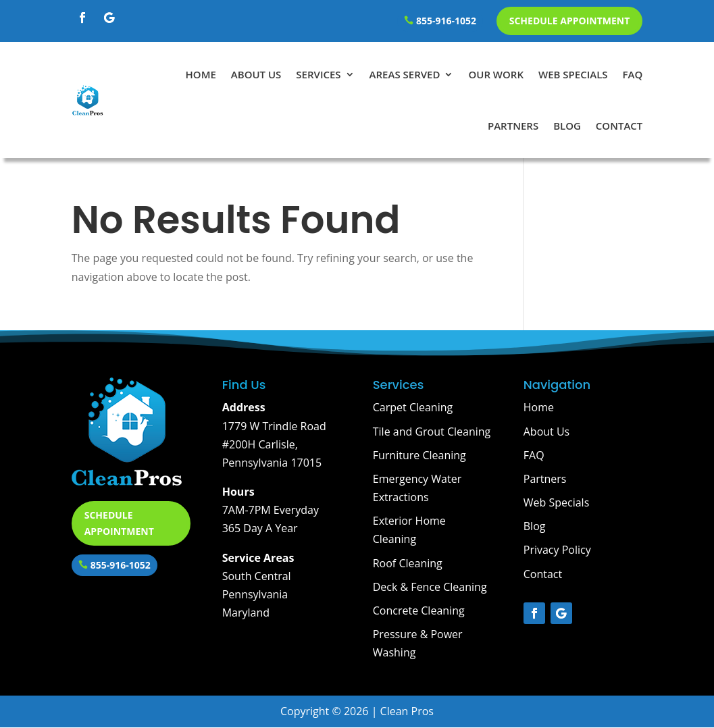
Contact (619, 126)
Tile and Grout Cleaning (432, 432)
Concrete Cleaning (419, 610)
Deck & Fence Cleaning (430, 587)
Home (201, 74)
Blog (567, 126)
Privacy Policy (557, 550)
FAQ (633, 74)
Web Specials (573, 74)
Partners (513, 126)
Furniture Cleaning (419, 455)
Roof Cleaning (408, 563)
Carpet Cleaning (413, 407)
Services (318, 74)
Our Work (496, 74)
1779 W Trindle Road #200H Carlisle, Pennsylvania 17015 (274, 444)
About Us (256, 74)
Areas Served (405, 74)
